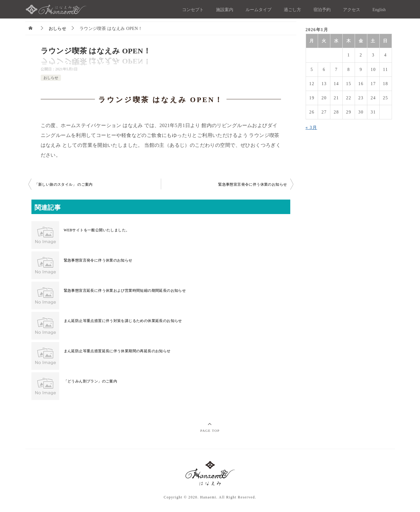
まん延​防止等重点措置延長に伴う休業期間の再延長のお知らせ (117, 351)
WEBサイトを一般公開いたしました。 (97, 230)
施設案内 (225, 10)
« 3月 (312, 128)
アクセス (352, 10)
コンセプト (193, 10)
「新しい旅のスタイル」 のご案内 (64, 184)
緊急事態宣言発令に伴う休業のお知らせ (253, 184)
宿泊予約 (322, 10)
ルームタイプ (259, 10)
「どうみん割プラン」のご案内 (91, 381)
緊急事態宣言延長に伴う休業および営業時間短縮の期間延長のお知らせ (125, 291)
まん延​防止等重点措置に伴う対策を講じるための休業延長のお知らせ (123, 321)
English (379, 10)
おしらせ (51, 78)
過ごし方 (292, 10)
